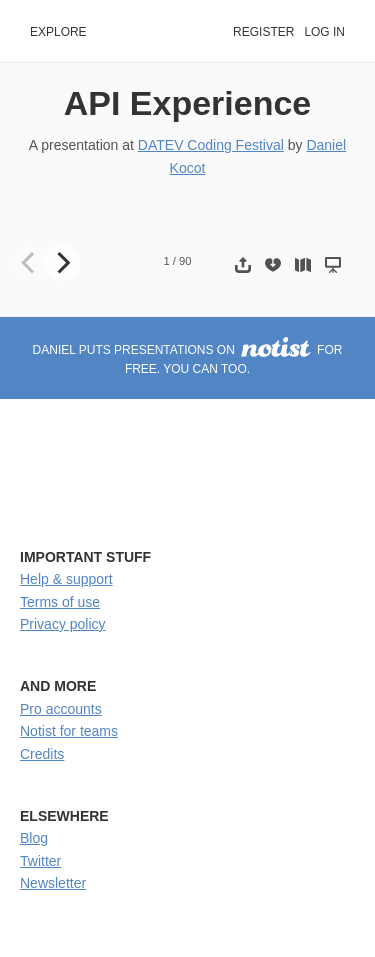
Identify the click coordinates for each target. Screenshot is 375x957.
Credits (42, 754)
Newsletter (53, 883)
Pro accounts (61, 709)
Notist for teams (69, 731)
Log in (324, 32)
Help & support (66, 579)
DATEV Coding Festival (211, 145)
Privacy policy (63, 624)
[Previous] (30, 263)
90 (185, 261)
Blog (34, 838)
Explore (58, 32)
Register (263, 32)
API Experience (187, 103)
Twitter (40, 861)
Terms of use (60, 602)
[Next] (62, 263)
